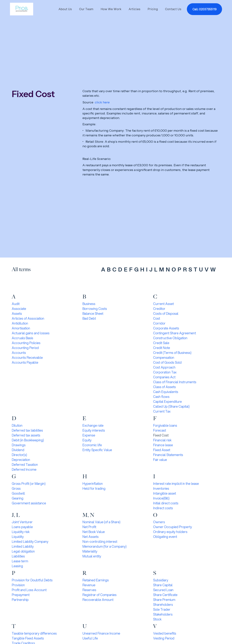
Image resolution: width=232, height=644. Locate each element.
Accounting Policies (26, 343)
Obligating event (165, 537)
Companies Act (164, 377)
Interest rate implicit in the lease (176, 484)
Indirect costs (163, 508)
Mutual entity (92, 556)
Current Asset (163, 304)
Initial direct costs (166, 503)
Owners (159, 522)
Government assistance (29, 503)
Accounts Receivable (27, 357)
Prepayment (21, 595)
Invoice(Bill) (161, 498)
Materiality (90, 551)
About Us (65, 9)
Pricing (153, 9)
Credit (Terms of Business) (172, 353)
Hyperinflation (93, 484)
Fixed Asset (162, 450)
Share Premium (164, 600)
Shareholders (163, 605)
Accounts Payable (25, 362)
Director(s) (19, 455)
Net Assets (91, 537)
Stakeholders (163, 614)
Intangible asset (165, 493)
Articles (135, 9)
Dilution (17, 425)
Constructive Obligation (170, 338)
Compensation (164, 357)
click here (102, 102)
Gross (16, 488)
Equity (87, 440)
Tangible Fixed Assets (28, 638)
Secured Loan (163, 590)
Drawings (19, 445)
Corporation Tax (165, 372)
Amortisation (21, 328)
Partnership (20, 600)
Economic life (92, 445)
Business (89, 304)
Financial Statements (168, 455)
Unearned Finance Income (101, 633)
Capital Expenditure (167, 402)
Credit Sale (161, 343)
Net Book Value (94, 532)
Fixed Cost (161, 435)
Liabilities (18, 556)
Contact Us (173, 9)
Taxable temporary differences (34, 633)
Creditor (159, 309)
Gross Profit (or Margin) (29, 484)
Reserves (89, 590)
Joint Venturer (22, 522)
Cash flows (161, 397)
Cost (157, 318)
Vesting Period (164, 638)
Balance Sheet (93, 313)
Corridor (159, 323)
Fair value (160, 460)
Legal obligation (23, 551)
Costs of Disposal (166, 313)
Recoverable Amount (98, 600)
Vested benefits (165, 633)
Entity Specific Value (97, 450)
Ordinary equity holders (170, 532)
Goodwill (18, 493)
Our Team (86, 9)
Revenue (89, 585)
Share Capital (163, 585)
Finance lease (163, 445)
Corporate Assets (166, 328)
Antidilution (20, 323)
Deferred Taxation (25, 465)
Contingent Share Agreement (175, 333)
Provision (18, 585)
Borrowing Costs (95, 309)
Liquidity (18, 537)
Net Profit (89, 527)
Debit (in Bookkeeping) (28, 440)
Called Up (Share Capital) (171, 406)
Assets (17, 313)
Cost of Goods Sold (167, 362)
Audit (16, 304)
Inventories (161, 488)
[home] (22, 9)
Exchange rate (93, 425)
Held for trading (94, 488)
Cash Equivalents (166, 392)
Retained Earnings (96, 580)
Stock (157, 619)
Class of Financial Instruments (175, 382)
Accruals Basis (22, 338)
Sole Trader (162, 609)
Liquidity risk (21, 532)
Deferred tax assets (26, 435)
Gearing (18, 498)
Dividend (18, 450)
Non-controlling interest (100, 541)
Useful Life (90, 638)
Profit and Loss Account (29, 590)
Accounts (19, 353)
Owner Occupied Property (173, 527)
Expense (89, 435)
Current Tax (162, 411)
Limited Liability (23, 546)
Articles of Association (28, 318)
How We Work (111, 9)
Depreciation (21, 460)
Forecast (160, 430)
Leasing (17, 566)
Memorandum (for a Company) (104, 546)
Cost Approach (164, 367)
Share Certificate (165, 595)
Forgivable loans (165, 425)
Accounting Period (25, 348)
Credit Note (162, 348)
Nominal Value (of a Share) (101, 522)
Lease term (20, 561)
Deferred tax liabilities (27, 430)
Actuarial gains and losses (31, 333)
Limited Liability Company (30, 541)
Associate (19, 309)
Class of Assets (164, 387)
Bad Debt (89, 318)
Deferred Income (24, 469)
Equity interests (94, 430)
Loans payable (22, 527)
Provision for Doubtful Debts (32, 580)
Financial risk (162, 440)
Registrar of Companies (100, 595)
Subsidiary (161, 580)
